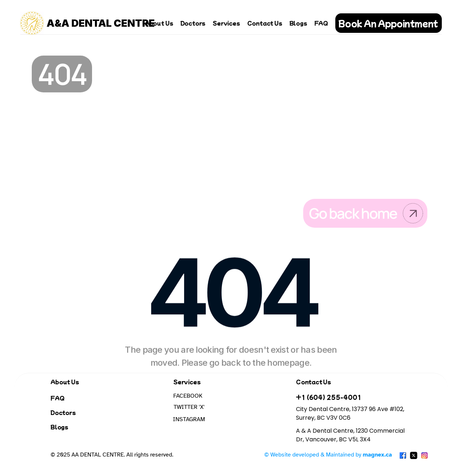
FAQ (321, 23)
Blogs (298, 23)
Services (226, 23)
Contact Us (265, 23)
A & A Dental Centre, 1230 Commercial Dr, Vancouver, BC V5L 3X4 (351, 435)
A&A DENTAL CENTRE (101, 23)
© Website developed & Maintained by (328, 455)
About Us (159, 23)
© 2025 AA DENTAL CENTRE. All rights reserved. (112, 455)
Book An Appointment (388, 23)
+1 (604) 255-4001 (329, 397)
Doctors (193, 23)
